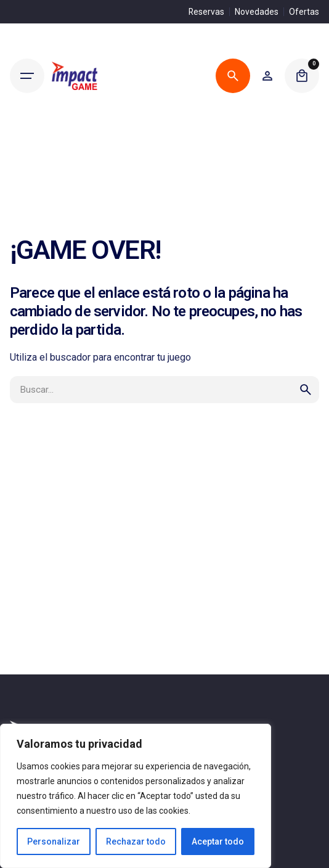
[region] (136, 796)
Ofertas (304, 12)
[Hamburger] (27, 76)
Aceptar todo (218, 841)
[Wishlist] (267, 76)
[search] (306, 390)
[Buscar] (233, 76)
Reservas (206, 12)
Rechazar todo (136, 841)
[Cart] (302, 76)
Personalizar (54, 841)
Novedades (257, 12)
